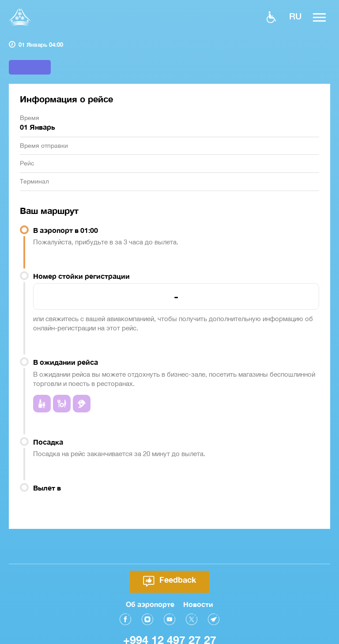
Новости (198, 591)
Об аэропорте (150, 591)
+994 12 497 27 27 (170, 627)
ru (295, 16)
